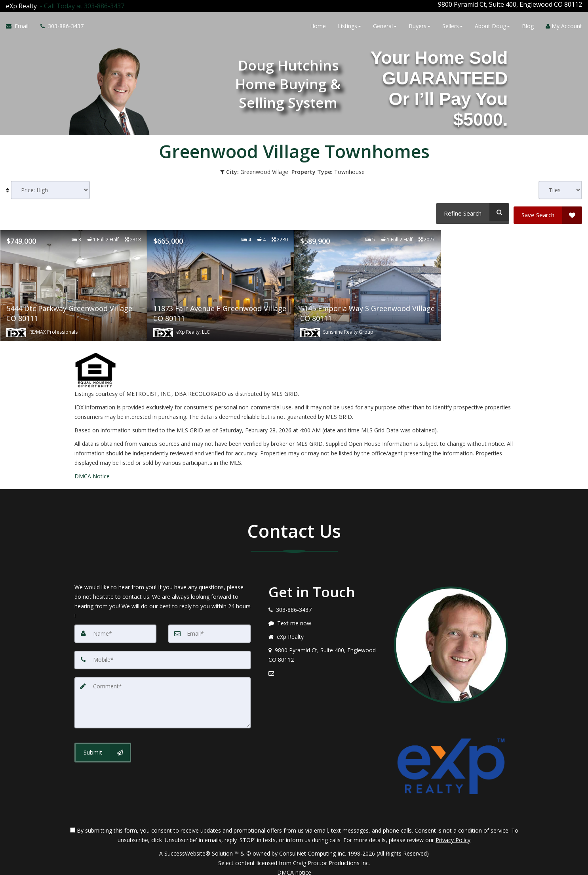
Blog (528, 25)
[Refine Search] (471, 209)
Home (318, 25)
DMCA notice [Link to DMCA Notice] (294, 866)
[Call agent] (81, 4)
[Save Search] (548, 209)
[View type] (560, 187)
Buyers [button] (420, 25)
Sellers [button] (453, 25)
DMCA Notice (92, 470)
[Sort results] (50, 187)
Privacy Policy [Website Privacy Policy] (453, 834)
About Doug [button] (492, 25)
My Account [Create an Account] (564, 25)
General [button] (385, 25)
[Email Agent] (20, 25)
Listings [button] (349, 25)
